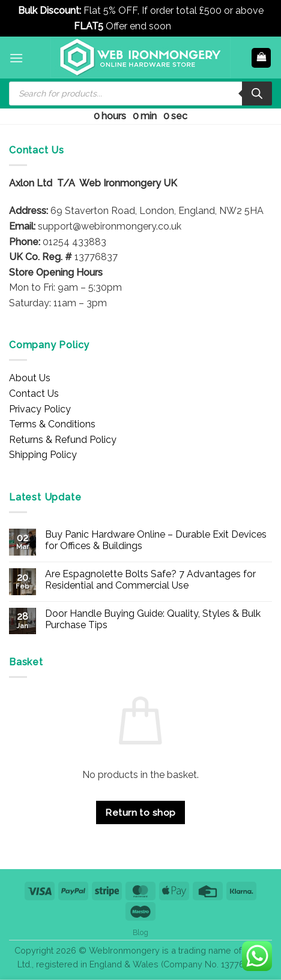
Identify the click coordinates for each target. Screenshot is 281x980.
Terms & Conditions (52, 424)
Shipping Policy (43, 455)
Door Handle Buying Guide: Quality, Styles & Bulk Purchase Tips (153, 619)
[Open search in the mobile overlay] (140, 94)
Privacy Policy (40, 409)
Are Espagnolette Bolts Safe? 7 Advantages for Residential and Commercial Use (150, 580)
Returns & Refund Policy (63, 440)
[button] (16, 58)
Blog (140, 932)
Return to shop (140, 812)
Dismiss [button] (191, 26)
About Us (30, 378)
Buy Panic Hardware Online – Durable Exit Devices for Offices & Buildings (156, 540)
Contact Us (34, 393)
